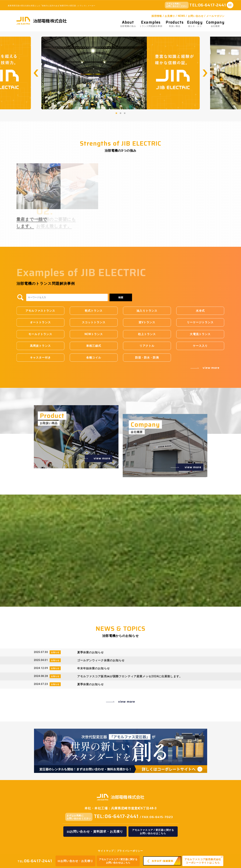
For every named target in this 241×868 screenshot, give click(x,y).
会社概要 (215, 24)
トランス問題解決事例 (151, 24)
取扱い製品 (175, 24)
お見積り (170, 16)
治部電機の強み (128, 24)
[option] (121, 73)
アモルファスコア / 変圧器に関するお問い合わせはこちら (118, 861)
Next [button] (205, 73)
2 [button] (121, 113)
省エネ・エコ (195, 24)
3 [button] (125, 113)
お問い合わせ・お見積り (75, 861)
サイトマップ (106, 851)
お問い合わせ (196, 16)
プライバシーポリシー (130, 851)
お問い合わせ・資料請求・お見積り (95, 832)
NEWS (181, 16)
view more (127, 702)
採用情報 (157, 16)
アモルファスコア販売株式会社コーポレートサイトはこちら (203, 861)
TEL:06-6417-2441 (116, 816)
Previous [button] (36, 73)
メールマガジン (215, 16)
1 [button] (116, 113)
